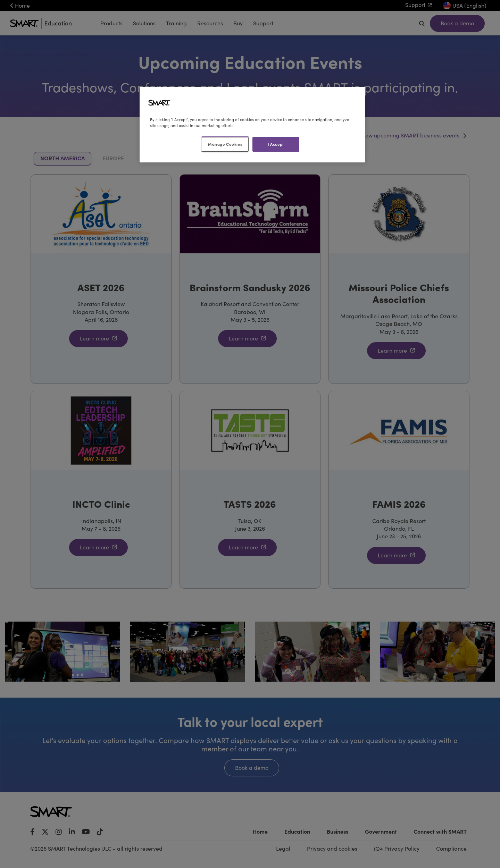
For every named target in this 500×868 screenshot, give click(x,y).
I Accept (276, 144)
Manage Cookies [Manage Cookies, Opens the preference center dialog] (225, 144)
